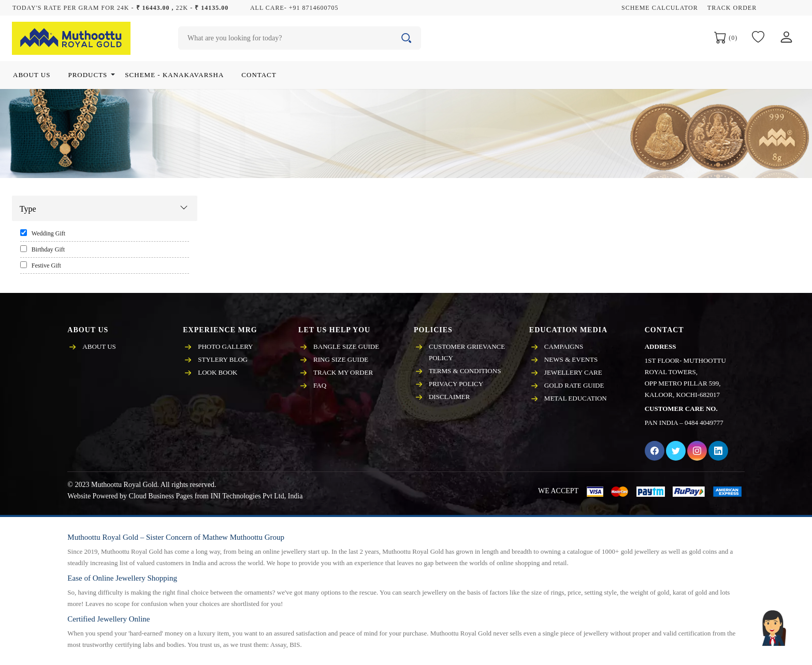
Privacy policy (456, 384)
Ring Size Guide (341, 359)
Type (28, 209)
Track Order (732, 8)
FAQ (320, 385)
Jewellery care (573, 372)
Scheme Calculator (660, 8)
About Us (99, 346)
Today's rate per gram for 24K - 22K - (120, 8)
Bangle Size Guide (346, 346)
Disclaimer (449, 397)
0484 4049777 (704, 423)
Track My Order (343, 372)
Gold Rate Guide (574, 385)
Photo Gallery (225, 346)
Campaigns (564, 346)
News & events (571, 359)
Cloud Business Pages (161, 496)
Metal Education (576, 398)
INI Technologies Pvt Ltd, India (256, 496)
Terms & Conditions (465, 371)
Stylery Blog (223, 359)
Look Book (218, 372)
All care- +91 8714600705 (294, 8)
